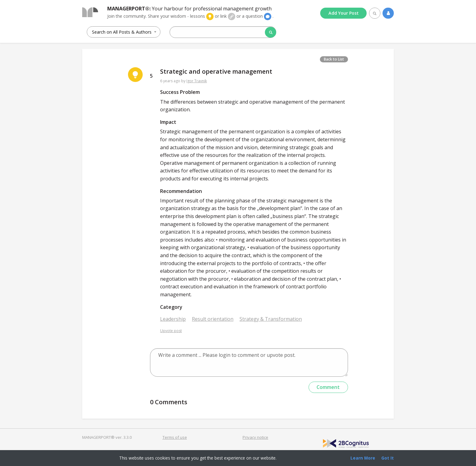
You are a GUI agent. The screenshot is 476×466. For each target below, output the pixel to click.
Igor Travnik (197, 81)
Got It (388, 458)
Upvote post (171, 331)
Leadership (173, 319)
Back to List (334, 59)
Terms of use (175, 437)
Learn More (363, 458)
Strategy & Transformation (271, 319)
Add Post (344, 13)
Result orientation (213, 319)
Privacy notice (255, 437)
